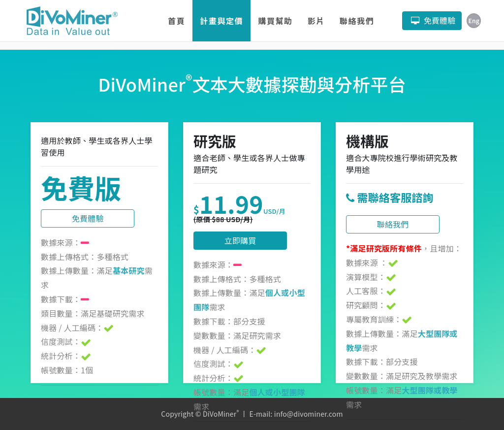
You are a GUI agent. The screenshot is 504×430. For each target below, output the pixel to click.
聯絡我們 (357, 21)
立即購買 (240, 240)
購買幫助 (275, 21)
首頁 (176, 21)
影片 (316, 21)
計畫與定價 (221, 21)
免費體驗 (88, 218)
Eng (474, 20)
